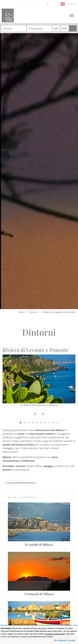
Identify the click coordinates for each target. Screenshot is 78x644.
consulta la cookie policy (55, 634)
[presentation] (35, 414)
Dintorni (34, 312)
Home (22, 312)
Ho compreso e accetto (65, 640)
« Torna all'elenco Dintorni (20, 483)
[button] (21, 423)
